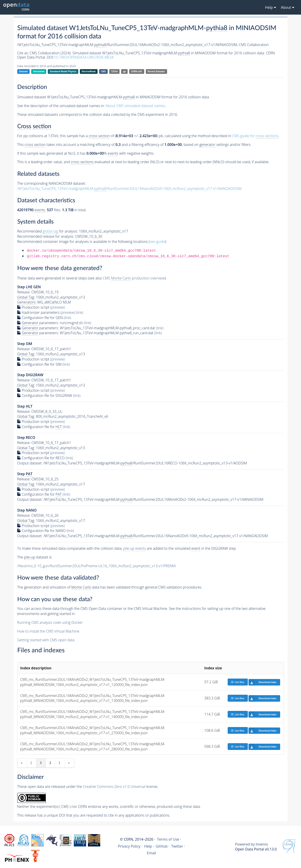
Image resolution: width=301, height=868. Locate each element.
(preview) (58, 307)
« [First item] (22, 763)
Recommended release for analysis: (46, 236)
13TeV (114, 71)
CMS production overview (134, 278)
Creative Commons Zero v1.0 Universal (114, 787)
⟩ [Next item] (59, 763)
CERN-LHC (137, 71)
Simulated (39, 71)
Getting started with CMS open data (46, 640)
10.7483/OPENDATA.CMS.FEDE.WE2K (84, 57)
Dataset (23, 71)
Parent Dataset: (156, 71)
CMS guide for (255, 136)
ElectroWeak (89, 71)
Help (148, 846)
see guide (157, 242)
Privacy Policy (129, 846)
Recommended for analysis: (48, 231)
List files (238, 682)
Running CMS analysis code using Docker (50, 622)
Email (152, 853)
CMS (103, 71)
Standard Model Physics (63, 71)
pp (124, 71)
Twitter (177, 846)
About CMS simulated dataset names (135, 106)
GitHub (162, 846)
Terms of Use (168, 839)
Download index (263, 682)
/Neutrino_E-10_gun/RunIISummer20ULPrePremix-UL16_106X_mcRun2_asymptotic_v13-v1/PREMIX (97, 566)
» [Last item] (69, 763)
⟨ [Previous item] (31, 763)
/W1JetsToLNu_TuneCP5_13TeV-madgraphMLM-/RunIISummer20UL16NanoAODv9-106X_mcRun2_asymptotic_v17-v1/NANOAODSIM (130, 189)
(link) (80, 312)
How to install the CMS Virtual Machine (48, 631)
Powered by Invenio (252, 844)
